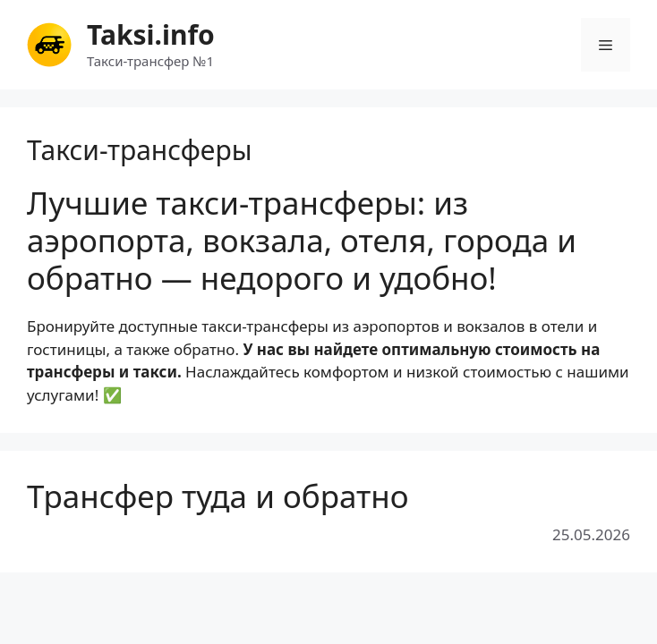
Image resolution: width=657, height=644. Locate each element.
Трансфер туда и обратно (218, 496)
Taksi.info (151, 34)
